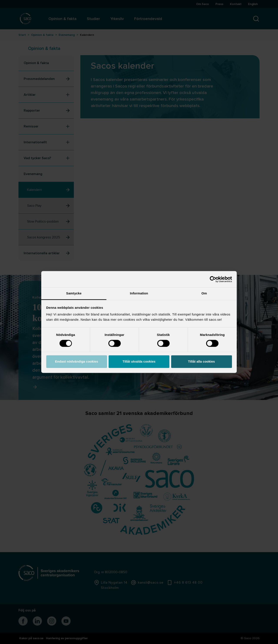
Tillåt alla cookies (202, 361)
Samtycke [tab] (74, 293)
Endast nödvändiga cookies (76, 361)
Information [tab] (139, 293)
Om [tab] (204, 293)
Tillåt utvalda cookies (139, 361)
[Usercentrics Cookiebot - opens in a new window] (213, 279)
